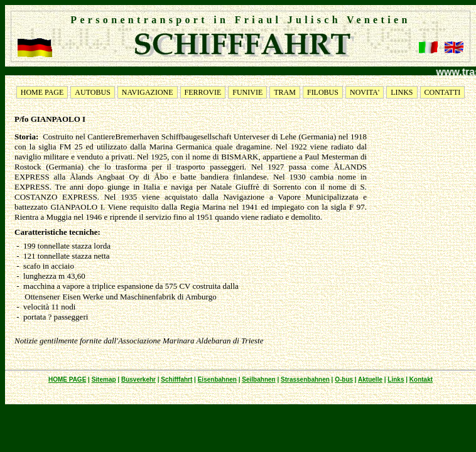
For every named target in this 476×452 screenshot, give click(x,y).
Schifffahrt (176, 379)
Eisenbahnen (217, 379)
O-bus (344, 379)
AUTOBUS (92, 92)
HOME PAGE (42, 92)
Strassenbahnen (305, 379)
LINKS (402, 92)
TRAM (285, 92)
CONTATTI (443, 92)
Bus (127, 379)
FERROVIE (203, 92)
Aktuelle (370, 379)
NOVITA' (365, 92)
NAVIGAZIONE (148, 92)
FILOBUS (323, 92)
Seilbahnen (258, 379)
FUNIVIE (247, 92)
